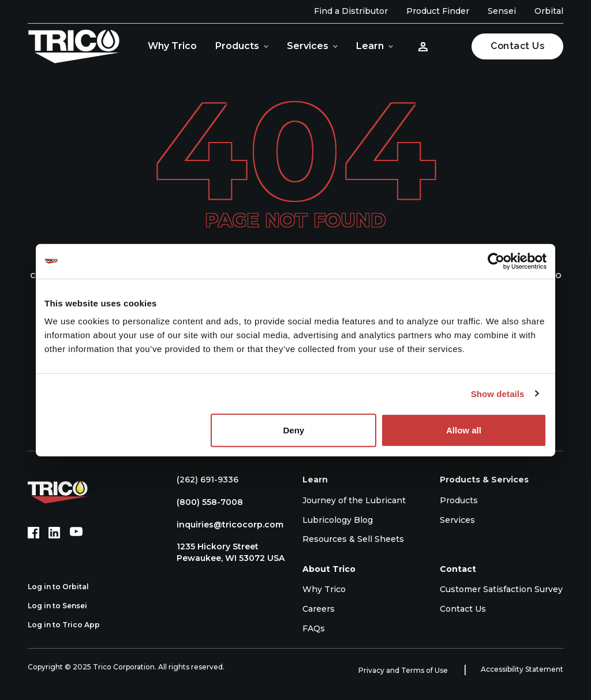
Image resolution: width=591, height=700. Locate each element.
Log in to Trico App (70, 625)
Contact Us (517, 46)
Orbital (549, 11)
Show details (498, 393)
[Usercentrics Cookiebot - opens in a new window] (496, 261)
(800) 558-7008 (204, 502)
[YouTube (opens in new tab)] (76, 533)
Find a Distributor (351, 11)
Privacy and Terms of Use (404, 670)
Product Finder (438, 11)
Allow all (464, 430)
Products (237, 46)
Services (308, 46)
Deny (294, 430)
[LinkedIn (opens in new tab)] (54, 533)
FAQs (314, 628)
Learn (370, 46)
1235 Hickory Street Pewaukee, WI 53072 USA (225, 552)
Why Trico (172, 46)
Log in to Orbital (65, 587)
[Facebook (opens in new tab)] (33, 533)
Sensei (502, 11)
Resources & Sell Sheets (353, 539)
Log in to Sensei (64, 606)
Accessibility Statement (522, 669)
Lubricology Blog (338, 520)
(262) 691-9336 (202, 480)
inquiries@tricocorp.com (224, 525)
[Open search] (452, 46)
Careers (319, 609)
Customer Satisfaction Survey (501, 589)
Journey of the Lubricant (354, 500)
